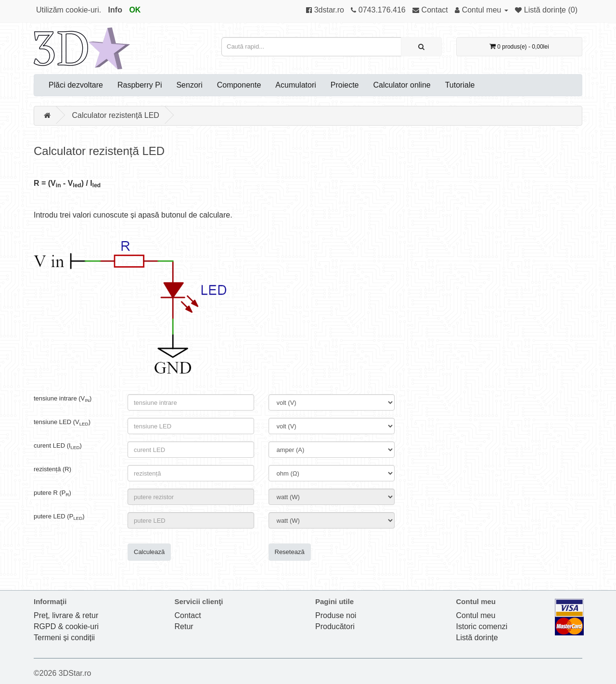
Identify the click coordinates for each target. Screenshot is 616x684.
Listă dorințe (477, 638)
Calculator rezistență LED (115, 115)
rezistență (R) (52, 469)
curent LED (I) (58, 446)
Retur (184, 626)
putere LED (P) (59, 516)
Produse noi (336, 615)
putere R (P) (52, 493)
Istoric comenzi (482, 626)
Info (115, 10)
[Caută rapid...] (421, 47)
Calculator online (402, 85)
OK (135, 10)
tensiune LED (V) (62, 422)
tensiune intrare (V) (63, 399)
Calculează (149, 552)
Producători (335, 626)
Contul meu (476, 615)
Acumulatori (295, 85)
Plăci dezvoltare (76, 85)
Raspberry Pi (140, 85)
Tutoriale (460, 85)
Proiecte (345, 85)
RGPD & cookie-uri (66, 626)
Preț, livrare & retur (66, 615)
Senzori (189, 85)
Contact (188, 615)
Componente (239, 85)
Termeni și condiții (64, 638)
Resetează (290, 552)
